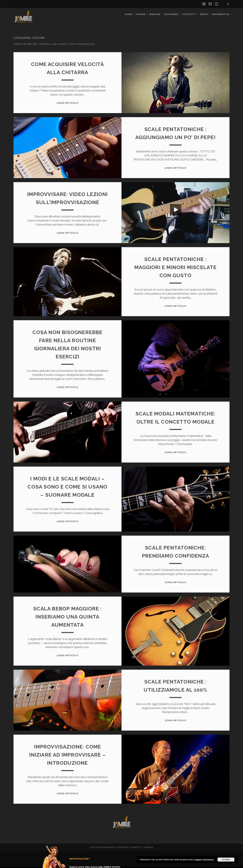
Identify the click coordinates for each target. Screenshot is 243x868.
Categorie (171, 14)
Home (128, 14)
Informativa (221, 14)
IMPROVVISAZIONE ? (80, 859)
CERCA (204, 14)
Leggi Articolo (68, 103)
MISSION (154, 14)
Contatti (189, 14)
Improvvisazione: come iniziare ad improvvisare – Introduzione (67, 755)
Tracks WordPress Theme (107, 847)
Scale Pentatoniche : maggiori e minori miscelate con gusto (175, 267)
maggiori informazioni (204, 860)
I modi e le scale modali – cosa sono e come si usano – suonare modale (67, 487)
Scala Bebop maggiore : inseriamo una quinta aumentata (67, 617)
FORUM (141, 14)
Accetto (226, 860)
